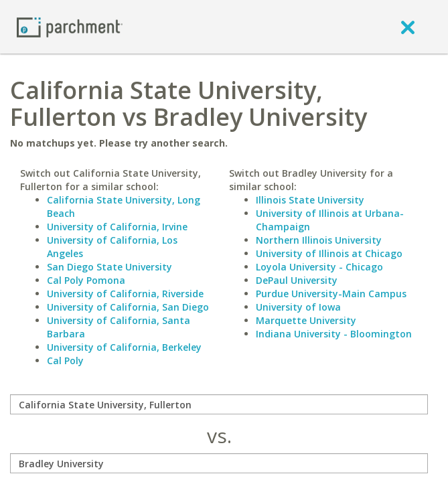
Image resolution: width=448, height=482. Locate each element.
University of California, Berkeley (124, 347)
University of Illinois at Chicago (329, 253)
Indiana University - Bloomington (334, 334)
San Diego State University (109, 267)
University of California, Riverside (125, 294)
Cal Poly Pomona (86, 280)
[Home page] (70, 26)
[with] (219, 463)
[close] (408, 27)
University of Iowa (298, 307)
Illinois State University (310, 200)
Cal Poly (65, 360)
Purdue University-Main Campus (331, 294)
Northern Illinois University (319, 240)
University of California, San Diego (128, 307)
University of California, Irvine (117, 227)
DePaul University (297, 280)
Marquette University (306, 320)
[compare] (219, 404)
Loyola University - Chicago (319, 267)
